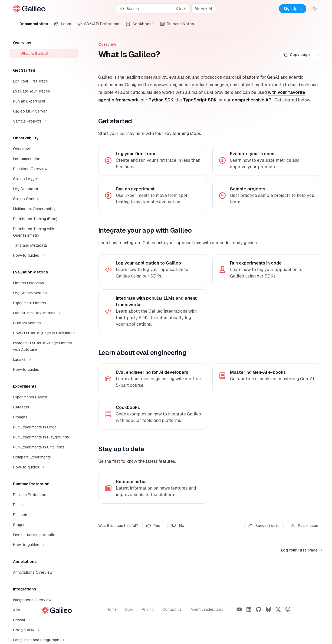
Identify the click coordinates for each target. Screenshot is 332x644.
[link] (153, 160)
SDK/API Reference (98, 26)
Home (112, 609)
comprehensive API (252, 100)
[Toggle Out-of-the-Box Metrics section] (43, 313)
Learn (63, 26)
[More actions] (318, 55)
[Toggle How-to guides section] (43, 255)
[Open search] (152, 9)
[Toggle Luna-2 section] (43, 359)
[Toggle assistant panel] (204, 9)
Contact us (172, 609)
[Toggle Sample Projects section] (43, 121)
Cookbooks (140, 26)
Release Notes (177, 26)
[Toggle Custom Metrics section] (43, 323)
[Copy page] (296, 55)
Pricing (148, 609)
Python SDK (161, 100)
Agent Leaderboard (207, 609)
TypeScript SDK (200, 100)
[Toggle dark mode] (315, 9)
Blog (129, 609)
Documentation (30, 26)
